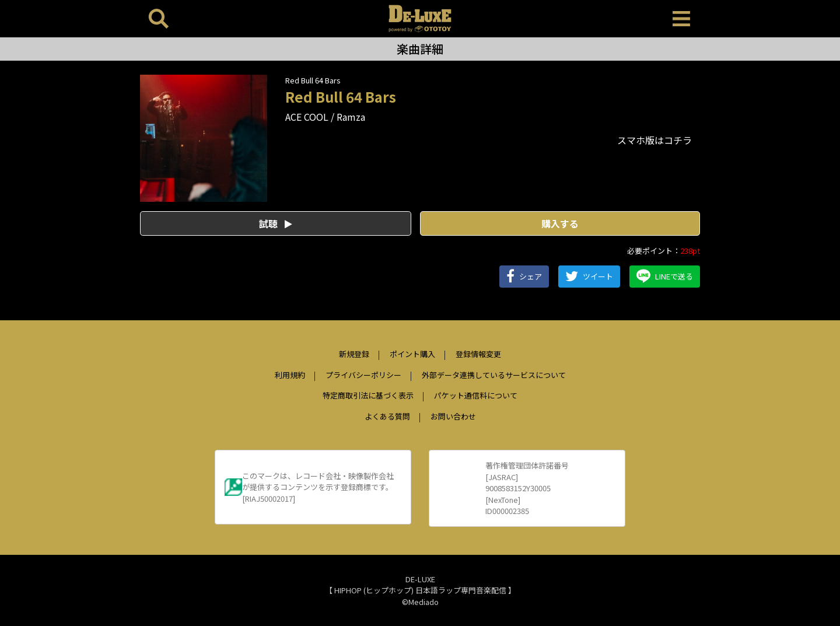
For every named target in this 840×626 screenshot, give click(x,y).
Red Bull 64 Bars (313, 80)
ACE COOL (307, 117)
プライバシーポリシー (363, 375)
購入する (560, 223)
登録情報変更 (478, 354)
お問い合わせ (453, 416)
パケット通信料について (476, 395)
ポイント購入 (412, 354)
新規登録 (354, 354)
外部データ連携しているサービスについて (494, 375)
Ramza (351, 117)
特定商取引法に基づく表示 (368, 395)
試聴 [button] (276, 223)
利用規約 (290, 375)
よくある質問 (387, 416)
